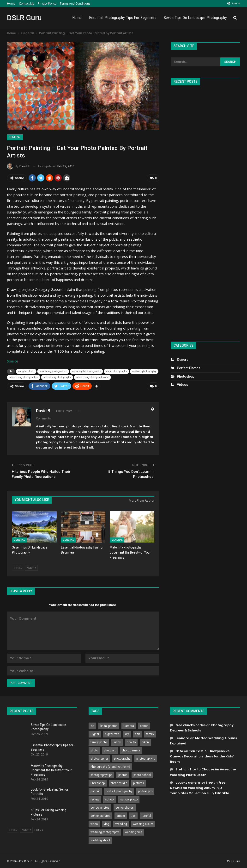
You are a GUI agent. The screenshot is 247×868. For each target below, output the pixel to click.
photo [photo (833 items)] (94, 750)
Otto (179, 751)
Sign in (234, 3)
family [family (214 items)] (150, 734)
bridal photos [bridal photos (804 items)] (109, 726)
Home (11, 3)
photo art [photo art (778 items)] (110, 750)
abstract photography (144, 371)
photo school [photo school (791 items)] (142, 775)
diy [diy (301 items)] (127, 734)
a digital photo (26, 371)
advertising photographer (24, 377)
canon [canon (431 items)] (144, 726)
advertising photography (57, 377)
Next (31, 568)
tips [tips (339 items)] (133, 816)
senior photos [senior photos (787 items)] (125, 808)
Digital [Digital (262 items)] (95, 734)
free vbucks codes (190, 725)
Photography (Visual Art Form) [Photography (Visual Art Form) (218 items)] (110, 767)
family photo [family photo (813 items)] (99, 742)
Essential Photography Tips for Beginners (123, 18)
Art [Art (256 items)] (92, 726)
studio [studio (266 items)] (121, 816)
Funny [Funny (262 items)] (117, 742)
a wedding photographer (53, 371)
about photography (116, 371)
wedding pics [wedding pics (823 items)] (134, 832)
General (15, 137)
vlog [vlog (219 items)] (106, 824)
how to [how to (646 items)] (131, 742)
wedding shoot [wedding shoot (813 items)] (100, 840)
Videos (183, 385)
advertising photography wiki (92, 377)
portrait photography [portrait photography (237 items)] (119, 791)
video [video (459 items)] (94, 824)
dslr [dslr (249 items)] (137, 734)
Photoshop (186, 376)
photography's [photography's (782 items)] (146, 759)
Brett (180, 769)
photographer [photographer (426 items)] (99, 759)
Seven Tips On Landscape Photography (195, 18)
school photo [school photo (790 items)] (129, 799)
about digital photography (86, 371)
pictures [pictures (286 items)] (139, 783)
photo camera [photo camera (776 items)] (131, 750)
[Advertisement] (205, 211)
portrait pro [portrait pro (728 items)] (145, 791)
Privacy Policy (47, 3)
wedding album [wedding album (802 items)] (143, 824)
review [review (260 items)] (95, 799)
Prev (18, 568)
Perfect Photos (189, 368)
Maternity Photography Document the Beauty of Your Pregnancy (51, 770)
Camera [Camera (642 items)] (129, 726)
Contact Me (27, 3)
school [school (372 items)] (110, 799)
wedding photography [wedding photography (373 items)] (105, 832)
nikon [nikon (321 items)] (145, 742)
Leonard (182, 738)
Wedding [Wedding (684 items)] (121, 824)
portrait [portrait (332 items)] (95, 791)
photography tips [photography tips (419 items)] (101, 775)
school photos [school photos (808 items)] (100, 808)
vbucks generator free (194, 783)
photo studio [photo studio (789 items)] (119, 783)
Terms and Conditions (75, 3)
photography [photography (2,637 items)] (122, 759)
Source (13, 361)
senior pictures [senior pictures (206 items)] (100, 816)
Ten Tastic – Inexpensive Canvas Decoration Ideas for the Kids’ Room (202, 756)
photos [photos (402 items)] (123, 775)
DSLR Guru (24, 18)
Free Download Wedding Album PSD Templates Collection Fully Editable (199, 788)
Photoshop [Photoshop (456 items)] (98, 783)
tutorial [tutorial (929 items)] (146, 816)
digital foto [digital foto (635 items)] (112, 734)
